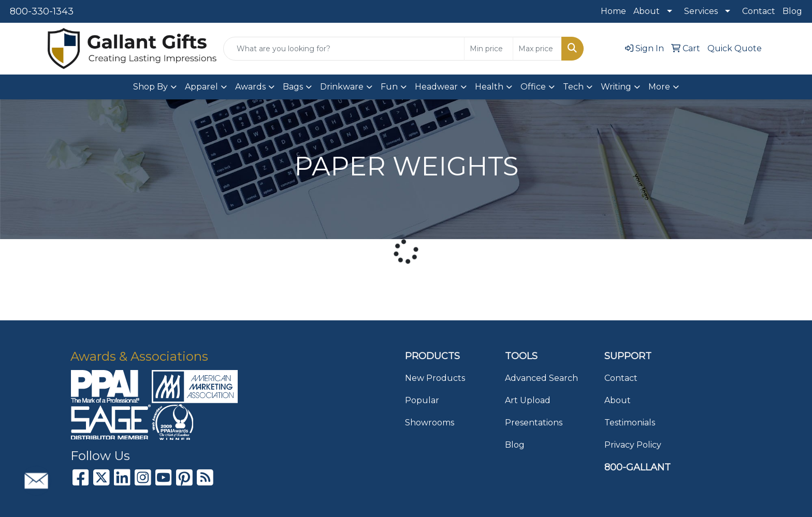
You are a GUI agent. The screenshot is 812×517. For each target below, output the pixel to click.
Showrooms (430, 423)
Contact (759, 11)
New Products (435, 378)
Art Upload (528, 400)
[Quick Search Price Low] (489, 49)
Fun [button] (389, 87)
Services (701, 11)
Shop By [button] (150, 87)
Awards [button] (250, 87)
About (647, 11)
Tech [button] (573, 87)
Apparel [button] (201, 87)
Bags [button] (293, 87)
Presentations (534, 423)
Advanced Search (541, 378)
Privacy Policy (633, 445)
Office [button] (533, 87)
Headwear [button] (436, 87)
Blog (792, 11)
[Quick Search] (344, 49)
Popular (422, 400)
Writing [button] (616, 87)
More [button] (659, 87)
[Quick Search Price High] (537, 49)
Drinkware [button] (342, 87)
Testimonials (630, 423)
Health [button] (489, 87)
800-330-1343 (42, 11)
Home (613, 11)
